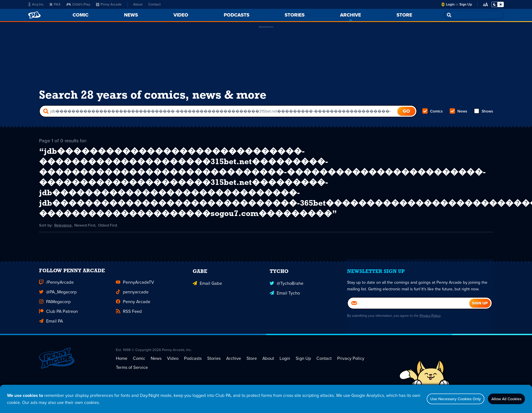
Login (450, 4)
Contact (154, 4)
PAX (55, 4)
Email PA (51, 350)
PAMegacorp (55, 330)
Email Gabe (207, 311)
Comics (433, 114)
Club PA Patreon (58, 340)
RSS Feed (129, 340)
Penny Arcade (133, 330)
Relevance (63, 247)
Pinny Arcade (109, 4)
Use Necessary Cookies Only (445, 399)
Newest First (86, 247)
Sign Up (466, 4)
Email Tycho (285, 321)
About (138, 4)
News (458, 114)
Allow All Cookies (503, 399)
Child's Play (78, 4)
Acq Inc (36, 4)
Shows (483, 114)
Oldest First (110, 247)
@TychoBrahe (287, 311)
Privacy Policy (432, 352)
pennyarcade (132, 321)
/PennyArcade (56, 311)
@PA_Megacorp (58, 321)
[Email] (409, 339)
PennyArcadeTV (135, 311)
